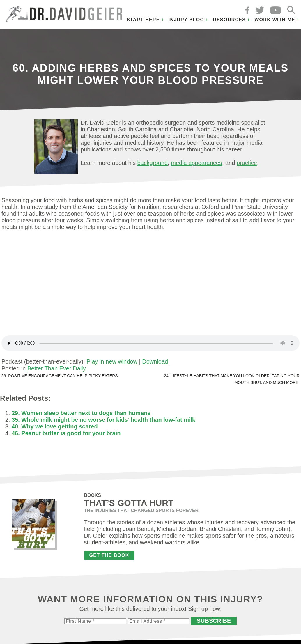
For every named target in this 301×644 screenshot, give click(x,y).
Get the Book (109, 555)
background (153, 163)
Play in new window (112, 361)
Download (155, 361)
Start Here (143, 20)
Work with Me (275, 20)
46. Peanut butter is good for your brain (66, 433)
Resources (229, 20)
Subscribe (214, 621)
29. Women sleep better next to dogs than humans (81, 413)
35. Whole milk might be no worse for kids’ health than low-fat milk (103, 420)
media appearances (196, 163)
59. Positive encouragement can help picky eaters (60, 376)
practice (247, 163)
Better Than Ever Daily (57, 368)
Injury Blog (186, 20)
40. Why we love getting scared (55, 426)
